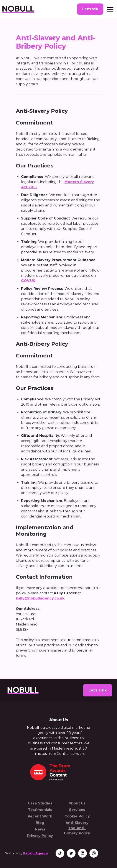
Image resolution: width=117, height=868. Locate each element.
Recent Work (40, 816)
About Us (77, 803)
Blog (40, 823)
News (40, 829)
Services (77, 810)
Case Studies (40, 803)
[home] (18, 9)
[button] (110, 9)
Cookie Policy (77, 816)
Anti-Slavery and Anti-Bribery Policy (77, 828)
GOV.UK (28, 281)
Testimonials (40, 810)
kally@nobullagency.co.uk (40, 598)
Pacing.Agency (36, 853)
